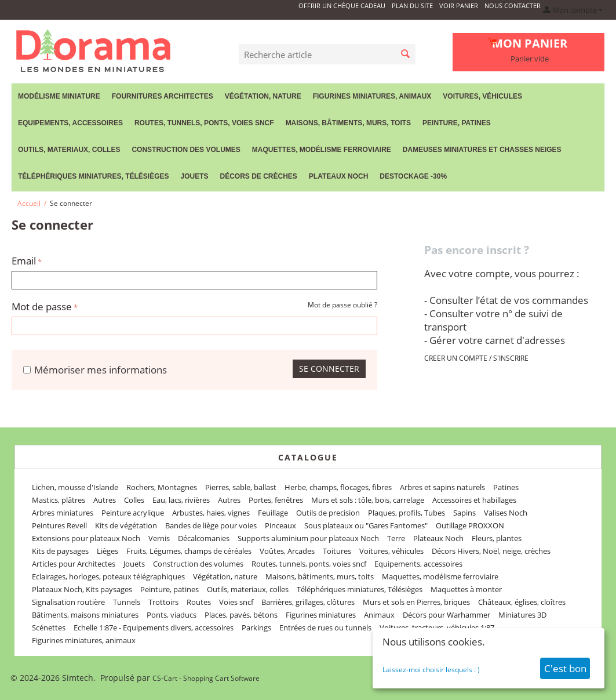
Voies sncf (236, 602)
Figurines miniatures (321, 615)
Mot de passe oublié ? (342, 305)
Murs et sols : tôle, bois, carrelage (368, 500)
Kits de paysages (60, 551)
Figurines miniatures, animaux (372, 96)
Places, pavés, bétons (241, 615)
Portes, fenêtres (276, 500)
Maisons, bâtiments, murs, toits (348, 123)
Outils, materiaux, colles (69, 150)
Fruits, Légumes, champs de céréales (189, 551)
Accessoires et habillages (474, 500)
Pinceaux (280, 525)
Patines (506, 487)
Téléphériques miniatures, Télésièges (93, 176)
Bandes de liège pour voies (211, 525)
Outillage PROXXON (470, 525)
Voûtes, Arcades (287, 551)
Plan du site (412, 6)
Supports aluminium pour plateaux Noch (308, 538)
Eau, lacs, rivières (181, 500)
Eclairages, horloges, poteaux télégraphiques (108, 576)
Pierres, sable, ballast (241, 487)
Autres (105, 500)
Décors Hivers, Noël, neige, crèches (491, 551)
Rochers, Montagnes (162, 487)
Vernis (159, 538)
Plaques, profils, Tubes (407, 513)
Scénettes (49, 628)
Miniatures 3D (522, 615)
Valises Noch (506, 513)
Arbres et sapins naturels (442, 487)
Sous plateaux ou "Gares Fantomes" (366, 525)
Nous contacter (513, 6)
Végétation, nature (263, 96)
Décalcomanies (204, 538)
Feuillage (273, 513)
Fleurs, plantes (497, 538)
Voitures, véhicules (482, 96)
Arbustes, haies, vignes (211, 513)
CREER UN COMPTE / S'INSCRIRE (476, 358)
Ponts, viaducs (172, 615)
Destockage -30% (413, 176)
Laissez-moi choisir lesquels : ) (431, 670)
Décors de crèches (259, 176)
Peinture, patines (457, 123)
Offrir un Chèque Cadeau (342, 6)
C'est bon (565, 668)
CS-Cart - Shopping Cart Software (206, 678)
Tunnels (127, 602)
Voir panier (459, 6)
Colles (134, 500)
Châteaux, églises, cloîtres (522, 602)
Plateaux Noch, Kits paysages (82, 589)
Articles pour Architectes (74, 564)
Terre (396, 538)
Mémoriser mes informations (95, 370)
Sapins (464, 513)
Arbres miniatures (63, 513)
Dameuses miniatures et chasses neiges (482, 150)
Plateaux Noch (338, 176)
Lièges (107, 551)
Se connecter (329, 369)
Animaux (379, 615)
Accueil (29, 203)
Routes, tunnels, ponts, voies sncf (204, 123)
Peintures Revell (59, 525)
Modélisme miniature (59, 96)
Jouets (194, 176)
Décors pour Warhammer (446, 615)
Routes (199, 602)
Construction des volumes (186, 150)
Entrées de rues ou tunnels (325, 628)
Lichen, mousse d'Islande (75, 487)
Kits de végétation (126, 525)
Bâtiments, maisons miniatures (85, 615)
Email (24, 261)
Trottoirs (163, 602)
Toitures (337, 551)
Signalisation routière (68, 602)
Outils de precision (328, 513)
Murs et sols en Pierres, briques (416, 602)
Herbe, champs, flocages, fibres (338, 487)
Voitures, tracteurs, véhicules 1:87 (437, 628)
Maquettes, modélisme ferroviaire (322, 150)
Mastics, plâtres (59, 500)
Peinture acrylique (133, 513)
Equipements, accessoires (70, 123)
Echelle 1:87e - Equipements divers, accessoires (154, 628)
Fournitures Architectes (163, 96)
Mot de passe (42, 307)
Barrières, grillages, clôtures (308, 602)
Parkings (256, 628)
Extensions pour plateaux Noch (86, 538)
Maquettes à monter (466, 589)
